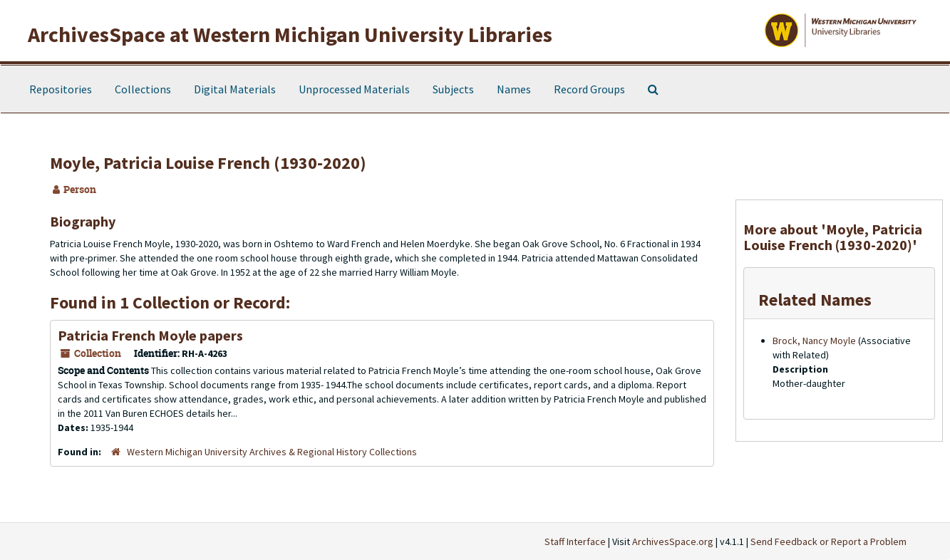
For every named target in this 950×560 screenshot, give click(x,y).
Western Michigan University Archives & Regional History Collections (272, 452)
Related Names (815, 300)
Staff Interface (575, 541)
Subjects (453, 89)
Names (514, 89)
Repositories (61, 89)
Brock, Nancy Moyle (814, 341)
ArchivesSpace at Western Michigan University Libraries (290, 34)
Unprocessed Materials (354, 89)
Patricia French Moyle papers (150, 335)
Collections (143, 89)
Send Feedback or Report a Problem (828, 541)
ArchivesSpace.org (673, 541)
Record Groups (589, 89)
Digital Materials (235, 89)
